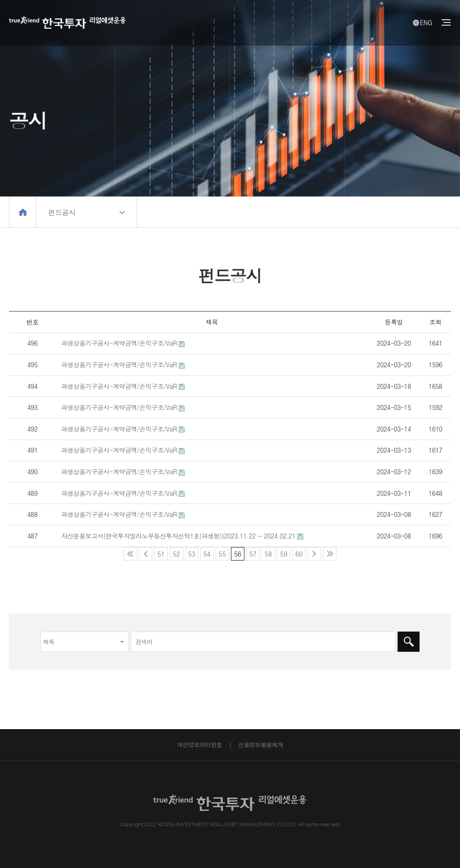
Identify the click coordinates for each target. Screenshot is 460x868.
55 (221, 553)
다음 (314, 554)
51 (159, 553)
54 (206, 553)
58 (267, 553)
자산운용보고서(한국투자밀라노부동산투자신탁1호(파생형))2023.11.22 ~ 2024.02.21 (178, 536)
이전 (146, 554)
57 (251, 553)
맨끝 (330, 554)
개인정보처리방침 (199, 745)
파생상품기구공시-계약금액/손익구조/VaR (119, 343)
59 (282, 553)
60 (298, 553)
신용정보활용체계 (261, 745)
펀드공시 (62, 212)
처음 (130, 554)
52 (175, 553)
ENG (422, 22)
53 (190, 553)
